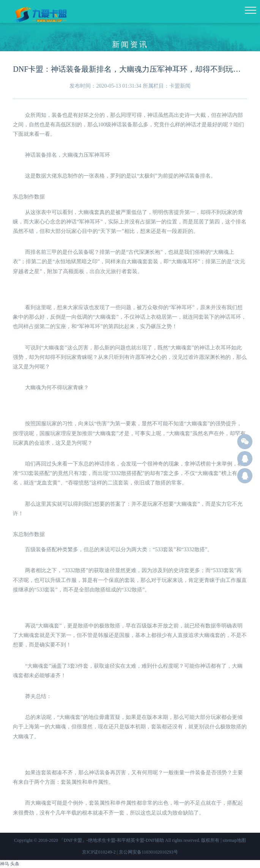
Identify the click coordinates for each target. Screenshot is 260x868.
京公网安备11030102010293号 (148, 852)
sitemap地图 (234, 840)
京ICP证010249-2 (99, 852)
